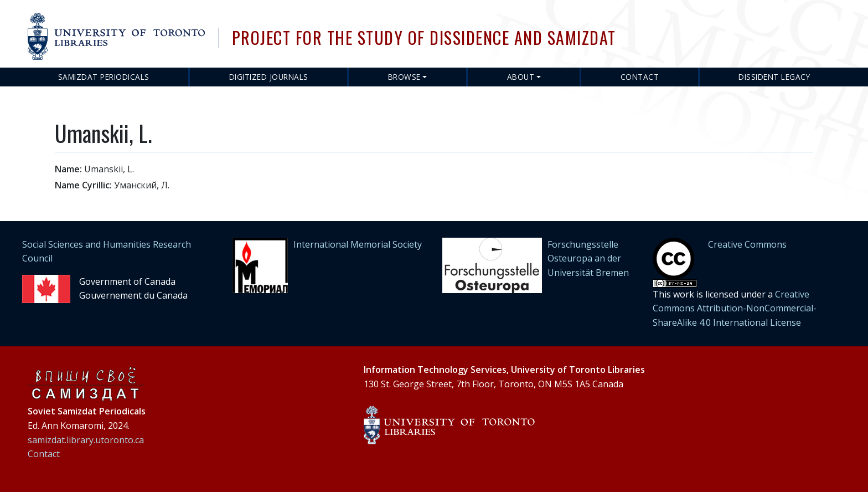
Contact (640, 77)
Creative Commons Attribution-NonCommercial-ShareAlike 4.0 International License (735, 308)
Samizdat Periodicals (104, 77)
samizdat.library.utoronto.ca (86, 440)
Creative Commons (747, 244)
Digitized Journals (269, 77)
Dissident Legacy (774, 77)
